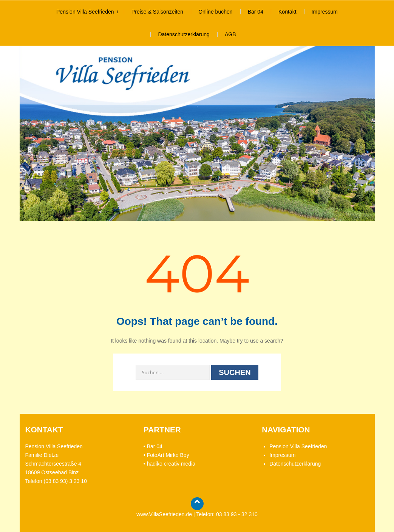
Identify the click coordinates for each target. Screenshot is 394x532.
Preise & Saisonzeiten (157, 12)
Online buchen (216, 12)
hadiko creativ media (171, 464)
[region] (197, 133)
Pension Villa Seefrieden (85, 12)
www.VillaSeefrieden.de (164, 514)
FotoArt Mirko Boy (168, 455)
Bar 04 (256, 12)
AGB (230, 34)
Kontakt (287, 12)
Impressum (325, 12)
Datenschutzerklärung (184, 34)
